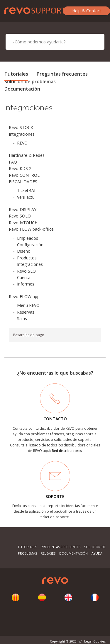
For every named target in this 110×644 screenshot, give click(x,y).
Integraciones (22, 134)
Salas (22, 318)
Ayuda (97, 553)
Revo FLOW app (24, 296)
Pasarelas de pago (29, 335)
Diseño (24, 251)
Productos (27, 258)
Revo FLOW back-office (31, 229)
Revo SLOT (28, 271)
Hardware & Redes (27, 155)
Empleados (28, 238)
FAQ (13, 162)
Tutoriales (16, 74)
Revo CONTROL (24, 175)
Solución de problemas (30, 81)
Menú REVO (28, 305)
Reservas (26, 312)
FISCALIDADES (23, 182)
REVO (22, 143)
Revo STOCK (21, 127)
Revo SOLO (20, 216)
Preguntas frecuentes (62, 74)
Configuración (30, 245)
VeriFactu (26, 197)
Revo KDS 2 (20, 168)
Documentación (22, 89)
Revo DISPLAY (23, 209)
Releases (48, 553)
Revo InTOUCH (23, 223)
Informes (26, 284)
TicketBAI (26, 190)
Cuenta (24, 277)
